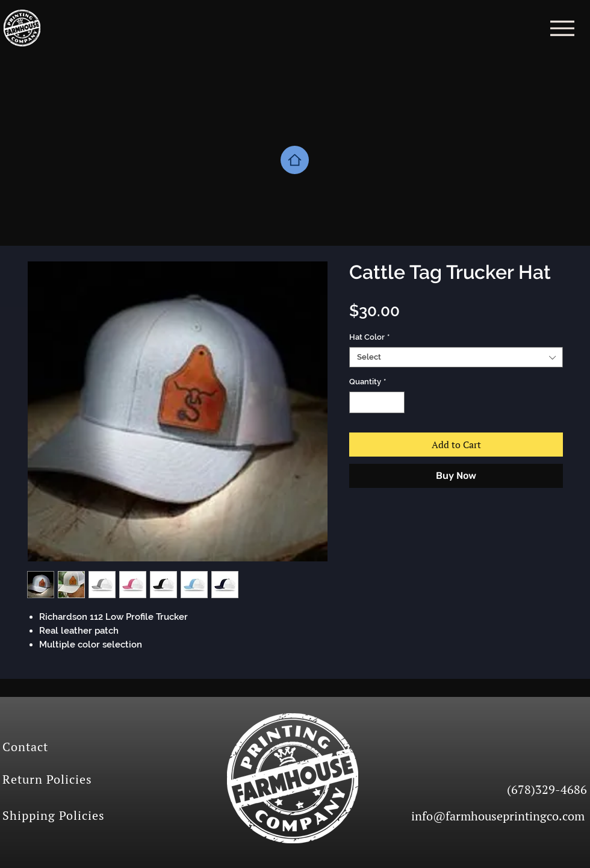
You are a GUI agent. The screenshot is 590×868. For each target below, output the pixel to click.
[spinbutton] (377, 402)
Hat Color (369, 337)
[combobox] (456, 357)
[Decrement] (358, 402)
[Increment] (396, 402)
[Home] (295, 160)
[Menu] (562, 28)
